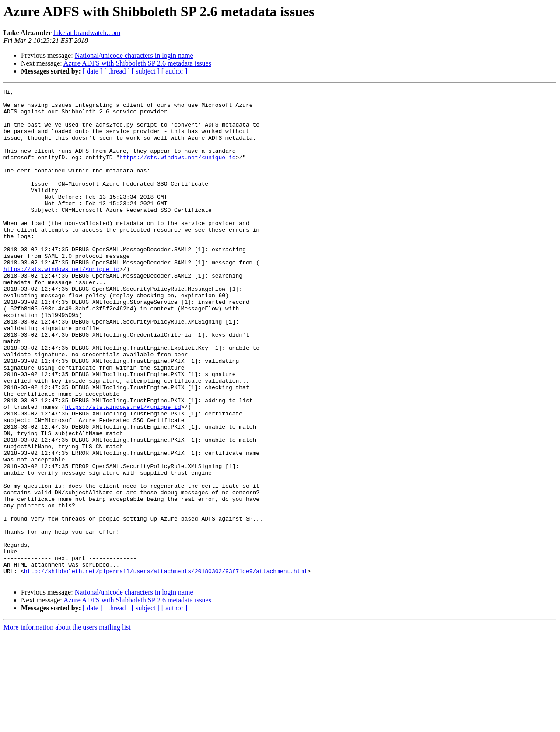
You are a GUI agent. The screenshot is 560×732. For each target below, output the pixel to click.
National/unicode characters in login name (134, 55)
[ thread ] (117, 71)
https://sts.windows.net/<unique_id (177, 172)
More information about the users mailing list (67, 724)
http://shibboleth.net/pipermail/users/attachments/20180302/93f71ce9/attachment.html (166, 668)
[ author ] (175, 71)
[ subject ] (146, 71)
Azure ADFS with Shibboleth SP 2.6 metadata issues (137, 63)
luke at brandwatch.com (87, 33)
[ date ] (93, 71)
